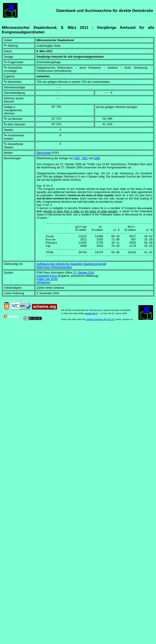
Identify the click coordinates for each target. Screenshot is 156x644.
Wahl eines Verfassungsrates (54, 275)
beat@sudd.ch (91, 321)
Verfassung (43, 290)
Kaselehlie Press (47, 283)
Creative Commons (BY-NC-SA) (100, 327)
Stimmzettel (44, 153)
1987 (77, 158)
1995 (97, 158)
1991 (85, 158)
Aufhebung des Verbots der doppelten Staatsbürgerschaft (71, 272)
